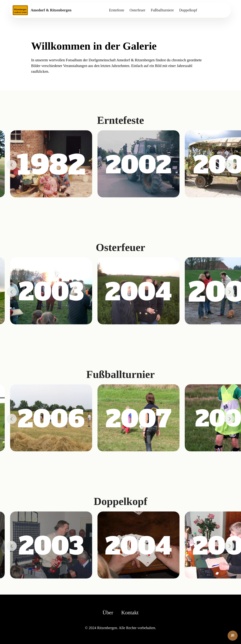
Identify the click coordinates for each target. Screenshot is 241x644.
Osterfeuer (137, 10)
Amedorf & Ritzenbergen (51, 10)
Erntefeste (117, 10)
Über (108, 613)
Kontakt (130, 613)
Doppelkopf (188, 10)
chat (233, 636)
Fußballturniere (162, 10)
